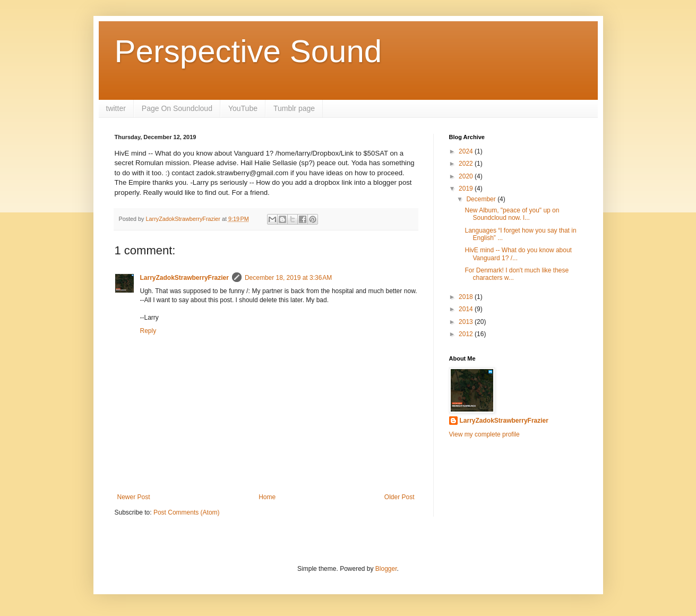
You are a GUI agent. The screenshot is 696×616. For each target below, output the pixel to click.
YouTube (243, 108)
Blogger (386, 569)
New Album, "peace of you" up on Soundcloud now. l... (512, 214)
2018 (467, 297)
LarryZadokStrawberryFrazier (184, 278)
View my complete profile (484, 434)
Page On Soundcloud (177, 108)
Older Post (399, 497)
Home (267, 497)
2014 (467, 309)
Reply (148, 331)
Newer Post (134, 497)
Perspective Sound (248, 51)
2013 (467, 322)
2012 (467, 334)
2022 (467, 164)
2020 (467, 176)
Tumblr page (294, 108)
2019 (467, 189)
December (482, 199)
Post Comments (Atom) (187, 512)
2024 (467, 151)
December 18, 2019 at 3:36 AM (288, 278)
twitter (116, 108)
